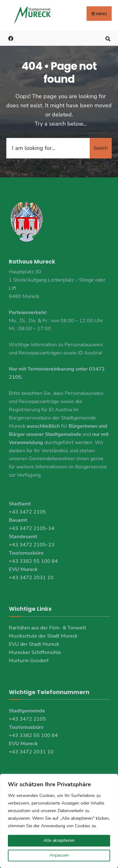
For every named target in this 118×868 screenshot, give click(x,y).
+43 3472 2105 (27, 512)
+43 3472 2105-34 (32, 528)
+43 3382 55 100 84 (33, 561)
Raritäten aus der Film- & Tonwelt (48, 628)
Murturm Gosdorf (29, 661)
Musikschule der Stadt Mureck (43, 636)
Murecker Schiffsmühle (35, 652)
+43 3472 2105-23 (32, 545)
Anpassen (59, 855)
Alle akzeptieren (59, 840)
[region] (59, 821)
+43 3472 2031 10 (31, 578)
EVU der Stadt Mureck (34, 644)
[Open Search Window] (108, 38)
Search (101, 148)
